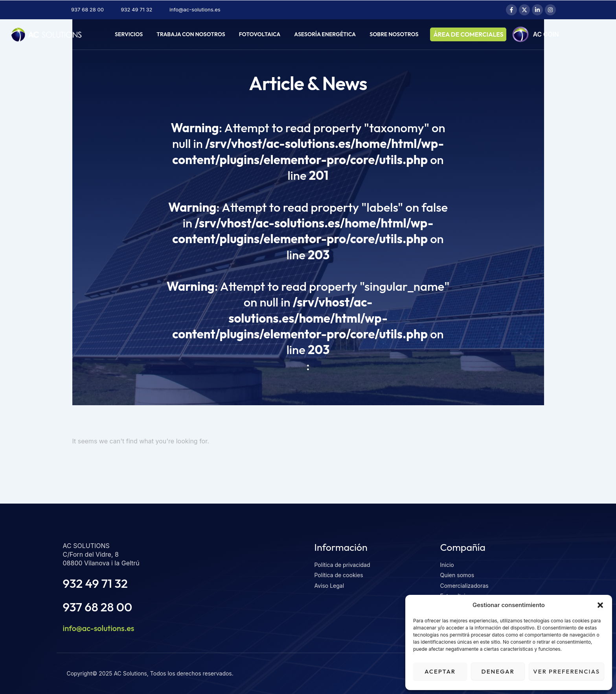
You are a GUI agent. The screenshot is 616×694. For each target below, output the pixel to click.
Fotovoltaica (260, 34)
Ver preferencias (566, 671)
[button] (600, 605)
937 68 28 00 (98, 607)
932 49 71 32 (95, 583)
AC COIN (547, 35)
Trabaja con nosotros (191, 34)
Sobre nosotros (394, 34)
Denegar (498, 671)
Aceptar (440, 671)
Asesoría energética (325, 34)
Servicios (129, 34)
